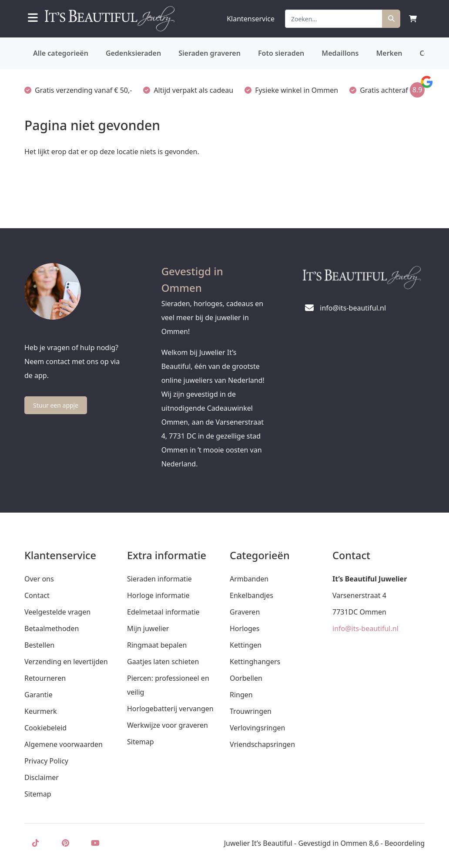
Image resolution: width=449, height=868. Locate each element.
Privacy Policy (46, 761)
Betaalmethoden (52, 628)
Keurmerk (41, 711)
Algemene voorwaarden (64, 744)
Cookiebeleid (45, 728)
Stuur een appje (56, 405)
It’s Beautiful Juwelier (370, 579)
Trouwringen (251, 711)
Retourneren (45, 678)
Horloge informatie (158, 595)
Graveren (245, 612)
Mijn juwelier (148, 628)
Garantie (39, 695)
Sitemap (38, 794)
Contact (37, 595)
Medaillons (340, 53)
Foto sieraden (281, 53)
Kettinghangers (255, 662)
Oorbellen (246, 678)
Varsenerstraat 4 (359, 595)
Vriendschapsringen (262, 744)
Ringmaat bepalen (157, 645)
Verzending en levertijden (66, 662)
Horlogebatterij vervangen (170, 709)
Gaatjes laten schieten (163, 662)
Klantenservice (251, 19)
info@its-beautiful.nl (365, 628)
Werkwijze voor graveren (168, 725)
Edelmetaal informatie (163, 612)
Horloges (245, 628)
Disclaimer (42, 777)
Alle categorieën (61, 53)
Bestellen (39, 645)
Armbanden (249, 579)
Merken (389, 53)
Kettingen (246, 645)
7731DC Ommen (359, 612)
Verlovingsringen (257, 728)
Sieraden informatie (159, 579)
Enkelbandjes (251, 595)
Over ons (39, 579)
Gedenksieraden (133, 53)
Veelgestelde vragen (57, 612)
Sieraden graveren (209, 53)
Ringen (241, 695)
